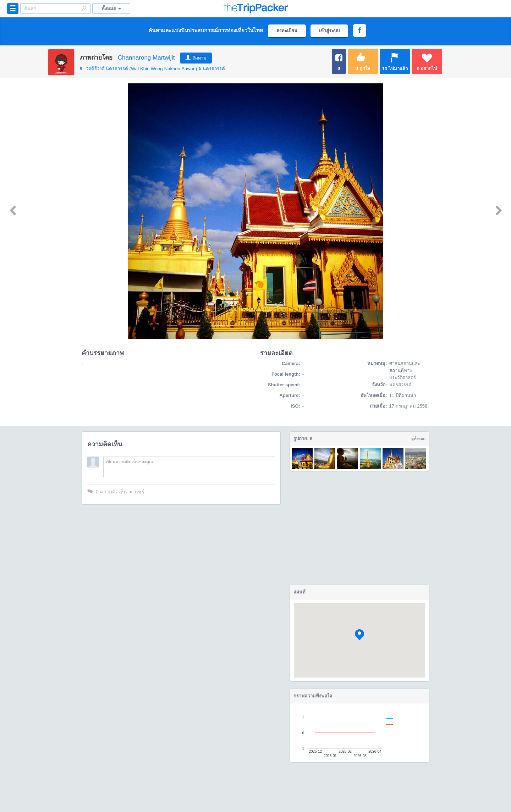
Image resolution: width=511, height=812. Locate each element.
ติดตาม (199, 58)
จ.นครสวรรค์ (152, 69)
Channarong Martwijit (146, 58)
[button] (359, 635)
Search (84, 8)
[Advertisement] (359, 528)
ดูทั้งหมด (418, 439)
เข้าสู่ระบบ (329, 31)
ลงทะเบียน (287, 31)
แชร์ (140, 492)
